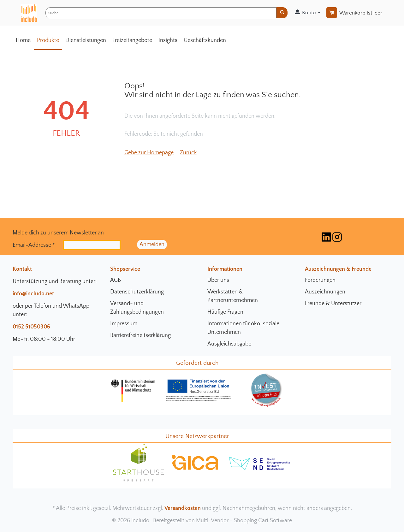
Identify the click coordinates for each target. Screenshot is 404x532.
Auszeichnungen (325, 292)
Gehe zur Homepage (149, 153)
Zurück (188, 153)
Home (23, 40)
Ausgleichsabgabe (229, 344)
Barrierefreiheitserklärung (140, 335)
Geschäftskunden (205, 40)
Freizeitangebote (132, 40)
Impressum (124, 324)
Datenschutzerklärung (137, 292)
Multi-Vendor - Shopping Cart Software (244, 521)
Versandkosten (183, 508)
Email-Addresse (34, 245)
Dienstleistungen (86, 40)
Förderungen (320, 280)
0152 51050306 (31, 327)
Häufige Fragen (225, 312)
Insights (168, 40)
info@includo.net (33, 294)
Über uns (218, 280)
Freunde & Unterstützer (333, 304)
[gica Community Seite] (195, 469)
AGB (116, 280)
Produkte (48, 40)
